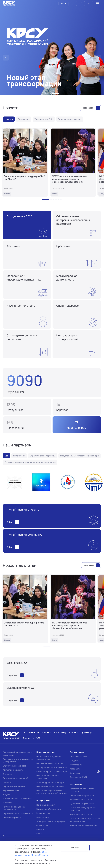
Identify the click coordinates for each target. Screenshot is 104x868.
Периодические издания (14, 786)
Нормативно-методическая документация (49, 758)
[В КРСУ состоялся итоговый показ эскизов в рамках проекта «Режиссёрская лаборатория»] (73, 162)
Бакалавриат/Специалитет (49, 809)
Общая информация (12, 818)
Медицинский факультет (81, 815)
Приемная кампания (46, 805)
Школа (39, 834)
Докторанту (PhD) (78, 777)
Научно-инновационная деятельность (14, 808)
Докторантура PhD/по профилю (51, 821)
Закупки (7, 795)
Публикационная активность (50, 763)
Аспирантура (43, 817)
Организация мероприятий (15, 778)
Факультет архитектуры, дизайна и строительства (85, 820)
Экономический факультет (82, 795)
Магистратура (43, 813)
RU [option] (61, 4)
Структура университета (14, 766)
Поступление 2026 (79, 757)
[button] (45, 94)
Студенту (74, 761)
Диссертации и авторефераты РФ (52, 767)
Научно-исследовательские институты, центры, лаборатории (52, 792)
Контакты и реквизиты (13, 770)
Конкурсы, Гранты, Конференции (52, 772)
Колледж (40, 829)
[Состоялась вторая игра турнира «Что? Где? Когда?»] (25, 162)
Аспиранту (75, 769)
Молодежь (8, 803)
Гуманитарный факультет (82, 804)
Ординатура (42, 825)
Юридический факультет (81, 800)
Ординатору (76, 773)
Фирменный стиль (11, 790)
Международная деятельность (17, 799)
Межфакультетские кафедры (83, 825)
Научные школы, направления (50, 786)
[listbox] (64, 4)
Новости (7, 782)
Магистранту (76, 765)
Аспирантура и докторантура (50, 782)
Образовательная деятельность (18, 813)
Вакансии (7, 774)
